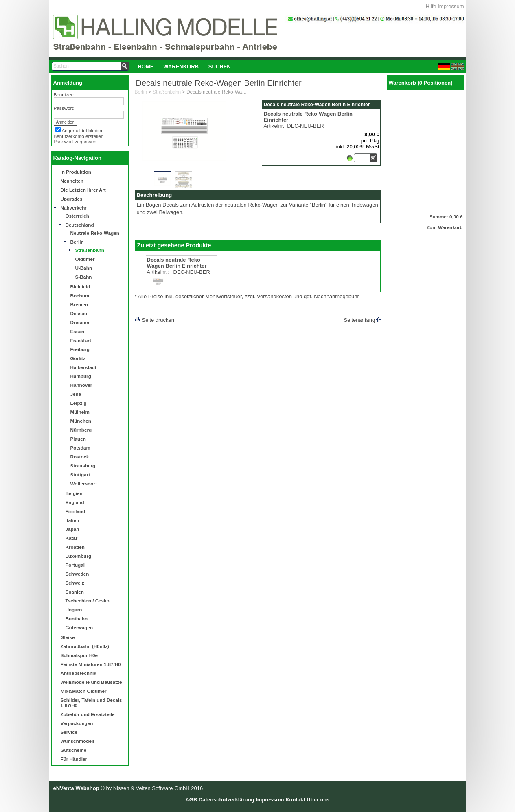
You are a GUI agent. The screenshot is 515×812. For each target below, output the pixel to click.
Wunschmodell (78, 741)
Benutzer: (64, 95)
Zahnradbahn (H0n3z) (85, 646)
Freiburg (80, 349)
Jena (76, 394)
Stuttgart (80, 475)
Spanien (75, 592)
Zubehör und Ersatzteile (88, 714)
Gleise (68, 637)
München (81, 421)
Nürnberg (81, 430)
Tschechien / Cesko (88, 601)
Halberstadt (83, 367)
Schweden (77, 574)
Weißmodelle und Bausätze (91, 682)
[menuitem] (146, 66)
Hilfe (431, 6)
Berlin (77, 242)
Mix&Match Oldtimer (84, 691)
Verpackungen (77, 723)
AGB (191, 800)
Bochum (80, 296)
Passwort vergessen (75, 141)
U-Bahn (84, 268)
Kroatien (75, 547)
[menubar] (184, 66)
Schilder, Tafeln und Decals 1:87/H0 (91, 703)
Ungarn (74, 610)
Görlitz (78, 358)
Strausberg (83, 466)
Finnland (76, 511)
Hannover (81, 385)
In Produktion (76, 172)
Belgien (74, 493)
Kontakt (295, 800)
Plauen (78, 439)
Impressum (451, 6)
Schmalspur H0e (79, 655)
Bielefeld (80, 287)
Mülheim (80, 412)
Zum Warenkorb (445, 227)
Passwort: (64, 108)
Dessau (79, 313)
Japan (72, 529)
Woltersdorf (84, 483)
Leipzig (79, 403)
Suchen (220, 67)
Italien (72, 520)
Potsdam (80, 448)
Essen (77, 331)
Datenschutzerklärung (227, 800)
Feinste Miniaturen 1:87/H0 (91, 664)
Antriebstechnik (79, 673)
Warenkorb (181, 67)
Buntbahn (77, 619)
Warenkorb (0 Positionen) (421, 83)
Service (69, 732)
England (75, 502)
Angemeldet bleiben (83, 130)
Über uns (318, 800)
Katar (72, 538)
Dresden (80, 322)
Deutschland (80, 225)
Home (146, 67)
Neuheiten (72, 181)
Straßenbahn (90, 250)
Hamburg (81, 376)
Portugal (75, 565)
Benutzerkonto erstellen (79, 136)
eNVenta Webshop (76, 788)
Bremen (79, 304)
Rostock (80, 457)
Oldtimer (85, 259)
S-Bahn (84, 277)
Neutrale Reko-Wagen (95, 233)
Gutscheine (74, 750)
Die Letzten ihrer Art (83, 190)
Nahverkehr (74, 208)
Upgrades (72, 199)
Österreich (77, 216)
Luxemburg (79, 556)
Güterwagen (79, 628)
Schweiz (75, 583)
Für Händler (74, 759)
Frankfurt (81, 340)
